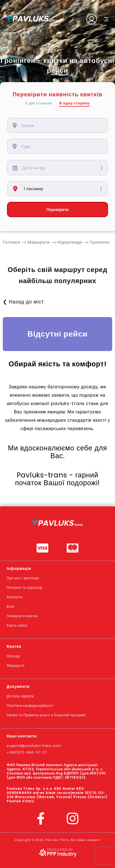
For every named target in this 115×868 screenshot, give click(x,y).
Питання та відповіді (25, 588)
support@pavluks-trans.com (34, 746)
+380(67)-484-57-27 (27, 752)
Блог (11, 606)
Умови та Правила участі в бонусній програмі (46, 715)
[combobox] (62, 125)
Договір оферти (20, 696)
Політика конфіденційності (30, 706)
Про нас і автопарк (23, 578)
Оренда (13, 656)
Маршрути (16, 665)
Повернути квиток (22, 616)
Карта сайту (17, 625)
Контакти (15, 597)
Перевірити (57, 210)
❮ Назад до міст (23, 302)
